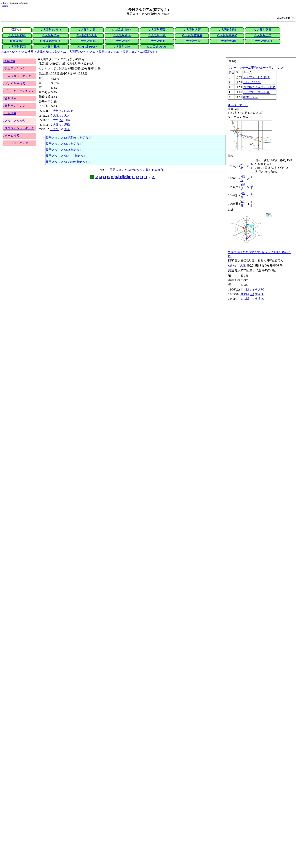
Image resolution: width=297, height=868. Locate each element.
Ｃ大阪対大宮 (192, 30)
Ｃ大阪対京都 (87, 41)
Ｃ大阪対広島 (263, 35)
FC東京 (69, 111)
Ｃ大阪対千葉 (157, 35)
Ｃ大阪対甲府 (192, 41)
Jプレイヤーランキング (19, 91)
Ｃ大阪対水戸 (157, 41)
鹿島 (67, 125)
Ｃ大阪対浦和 (227, 30)
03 (100, 177)
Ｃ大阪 (54, 111)
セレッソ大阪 (48, 68)
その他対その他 (87, 47)
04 (105, 177)
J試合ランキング (14, 68)
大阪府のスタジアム (82, 52)
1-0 (61, 129)
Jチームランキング (16, 143)
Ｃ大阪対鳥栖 (227, 41)
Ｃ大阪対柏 (17, 41)
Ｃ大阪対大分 (87, 30)
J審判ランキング (14, 106)
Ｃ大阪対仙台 (122, 41)
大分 (67, 115)
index (261, 433)
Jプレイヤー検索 (14, 84)
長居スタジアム (109, 52)
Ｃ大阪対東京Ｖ (227, 35)
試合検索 (9, 61)
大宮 (67, 129)
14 (146, 177)
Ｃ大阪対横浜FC (263, 41)
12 (137, 177)
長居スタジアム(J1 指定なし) (65, 144)
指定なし (17, 30)
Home (5, 6)
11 (133, 177)
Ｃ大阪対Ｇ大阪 (87, 35)
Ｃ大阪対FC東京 (51, 30)
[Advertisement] (112, 839)
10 (129, 177)
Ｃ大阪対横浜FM (51, 41)
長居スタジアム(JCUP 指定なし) (67, 156)
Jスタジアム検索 (23, 52)
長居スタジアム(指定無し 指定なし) (69, 138)
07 (117, 177)
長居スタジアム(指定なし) (140, 52)
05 (109, 177)
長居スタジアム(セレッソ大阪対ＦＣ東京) (137, 170)
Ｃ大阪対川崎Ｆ (122, 30)
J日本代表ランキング (17, 76)
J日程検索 (10, 113)
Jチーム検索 (11, 136)
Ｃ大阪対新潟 (122, 35)
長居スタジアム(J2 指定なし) (65, 150)
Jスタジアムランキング (19, 128)
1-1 (61, 116)
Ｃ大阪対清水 (51, 35)
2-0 (61, 120)
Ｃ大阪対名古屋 (192, 35)
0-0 (61, 125)
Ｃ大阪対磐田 (263, 30)
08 (121, 177)
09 (125, 177)
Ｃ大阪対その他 (157, 47)
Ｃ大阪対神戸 (17, 35)
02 (96, 177)
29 (154, 177)
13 (141, 177)
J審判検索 (10, 98)
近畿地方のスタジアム (51, 52)
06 (113, 177)
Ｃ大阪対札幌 (51, 47)
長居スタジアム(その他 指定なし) (68, 162)
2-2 (61, 111)
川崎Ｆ (69, 120)
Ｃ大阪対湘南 (122, 47)
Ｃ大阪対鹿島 (157, 30)
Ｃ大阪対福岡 (17, 47)
